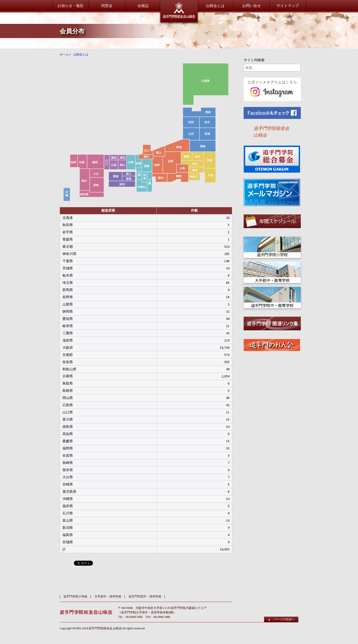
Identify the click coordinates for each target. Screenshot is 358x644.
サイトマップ (288, 6)
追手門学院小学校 (75, 596)
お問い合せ (251, 6)
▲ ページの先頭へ (281, 619)
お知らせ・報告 (70, 6)
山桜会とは (215, 6)
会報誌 (143, 6)
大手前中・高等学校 (108, 596)
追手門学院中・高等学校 (145, 596)
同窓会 (107, 6)
